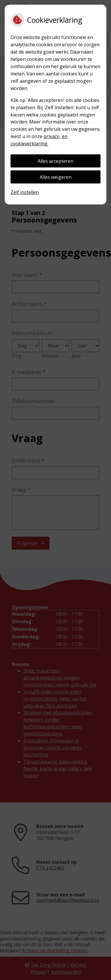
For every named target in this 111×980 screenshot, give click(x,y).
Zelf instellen (25, 192)
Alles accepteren (56, 161)
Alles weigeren (56, 177)
